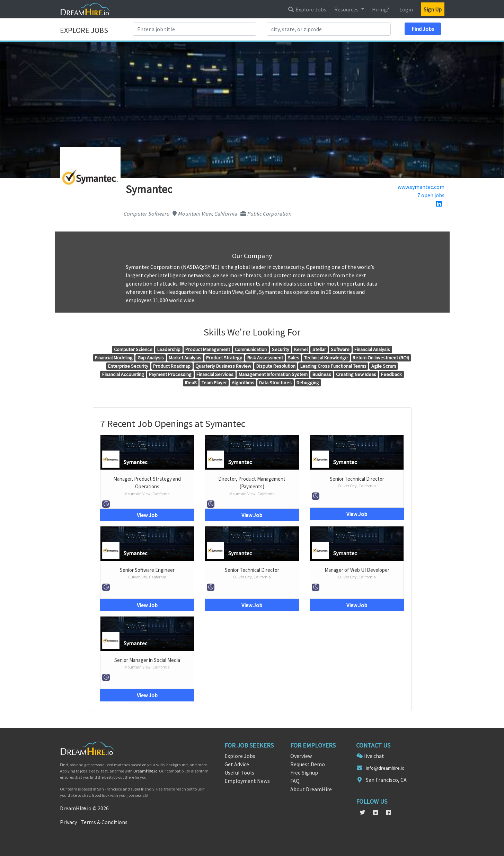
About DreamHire (311, 789)
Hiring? (381, 9)
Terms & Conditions (104, 822)
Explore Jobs (307, 9)
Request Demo (308, 764)
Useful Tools (239, 772)
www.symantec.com (421, 187)
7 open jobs (431, 195)
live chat (374, 756)
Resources (347, 9)
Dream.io (145, 771)
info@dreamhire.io (385, 768)
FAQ (295, 781)
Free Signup (304, 772)
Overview (301, 756)
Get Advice (237, 764)
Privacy (68, 822)
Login (406, 9)
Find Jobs (423, 29)
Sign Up (433, 9)
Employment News (247, 781)
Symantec (135, 462)
